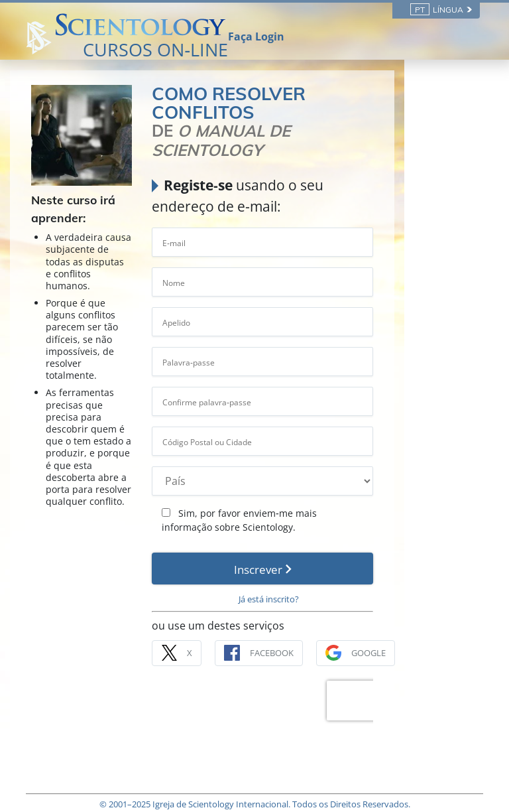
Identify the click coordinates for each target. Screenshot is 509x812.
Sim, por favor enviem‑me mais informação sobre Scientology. (320, 483)
